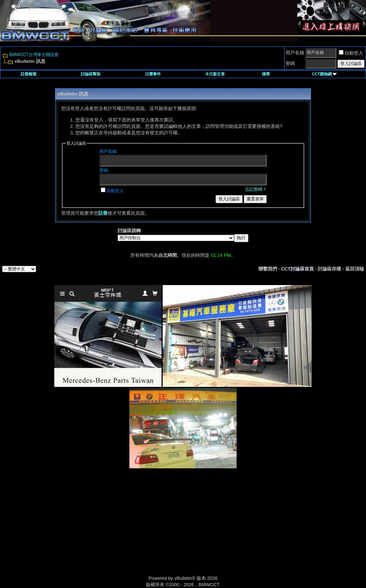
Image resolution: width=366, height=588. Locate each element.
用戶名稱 (295, 53)
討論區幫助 (91, 74)
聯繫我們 (268, 269)
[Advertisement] (122, 529)
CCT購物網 (325, 74)
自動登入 (351, 53)
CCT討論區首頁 (297, 269)
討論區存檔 (329, 269)
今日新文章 (215, 74)
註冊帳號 (29, 74)
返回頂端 (355, 269)
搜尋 (266, 74)
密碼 (290, 63)
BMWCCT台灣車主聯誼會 (34, 55)
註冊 (103, 213)
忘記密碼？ (256, 189)
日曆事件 (153, 74)
